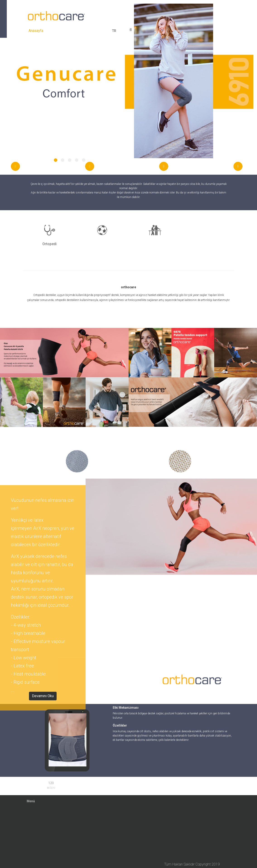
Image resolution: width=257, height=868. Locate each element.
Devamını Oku (43, 696)
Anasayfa (37, 30)
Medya (89, 31)
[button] (56, 160)
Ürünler (75, 31)
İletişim (104, 31)
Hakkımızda (56, 31)
